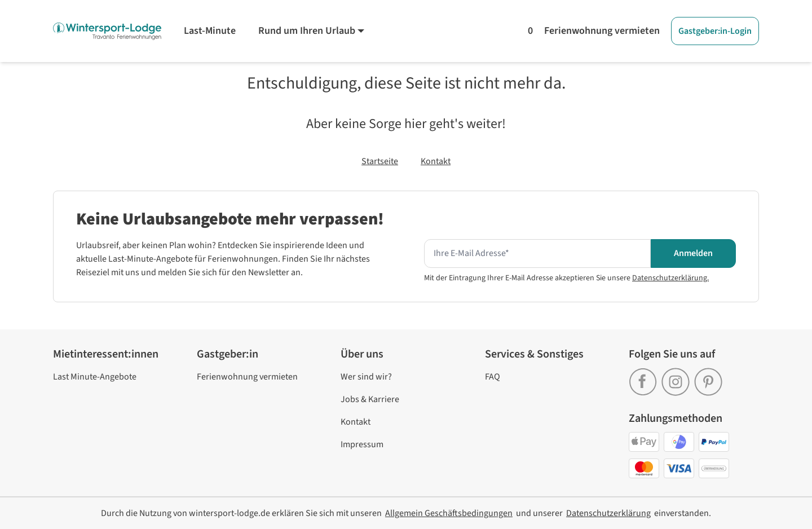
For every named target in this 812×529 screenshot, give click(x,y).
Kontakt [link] (356, 422)
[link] (645, 378)
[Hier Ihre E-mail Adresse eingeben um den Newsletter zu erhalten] (537, 254)
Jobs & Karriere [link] (370, 399)
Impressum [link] (362, 444)
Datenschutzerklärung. (670, 278)
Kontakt (436, 161)
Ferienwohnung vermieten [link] (247, 377)
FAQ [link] (493, 377)
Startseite (380, 161)
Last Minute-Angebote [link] (95, 377)
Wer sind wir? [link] (366, 377)
